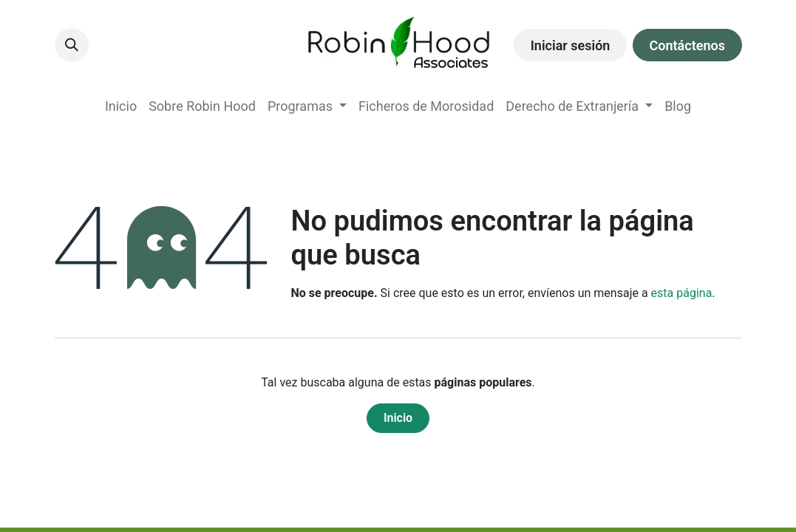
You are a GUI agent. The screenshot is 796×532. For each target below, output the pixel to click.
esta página (682, 293)
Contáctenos (687, 45)
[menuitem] (121, 106)
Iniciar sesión (571, 45)
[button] (72, 45)
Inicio (398, 418)
